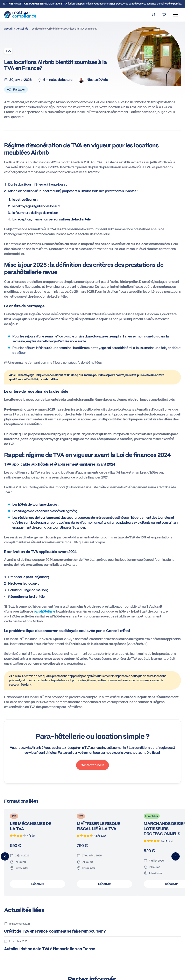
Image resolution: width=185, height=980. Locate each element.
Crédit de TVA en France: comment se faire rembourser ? (55, 931)
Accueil (8, 29)
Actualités (22, 29)
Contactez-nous (92, 765)
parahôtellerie (45, 611)
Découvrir (38, 884)
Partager (16, 90)
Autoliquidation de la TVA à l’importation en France (50, 949)
